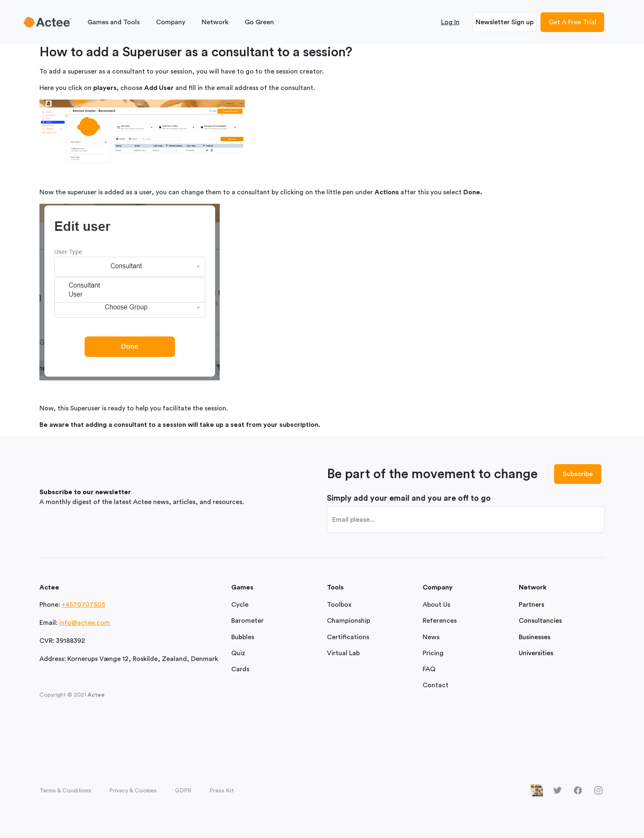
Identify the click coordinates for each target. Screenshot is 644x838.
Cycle (240, 605)
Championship (348, 621)
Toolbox (339, 605)
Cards (240, 669)
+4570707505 (83, 605)
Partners (531, 605)
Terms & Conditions (65, 791)
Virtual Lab (343, 653)
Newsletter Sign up (505, 22)
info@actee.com (85, 623)
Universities (536, 653)
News (431, 637)
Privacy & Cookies (133, 791)
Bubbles (243, 637)
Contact (436, 686)
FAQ (429, 669)
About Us (436, 605)
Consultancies (540, 621)
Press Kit (222, 791)
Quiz (238, 653)
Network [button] (215, 22)
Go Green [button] (259, 22)
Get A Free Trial (573, 22)
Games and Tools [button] (114, 22)
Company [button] (171, 22)
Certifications (348, 637)
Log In (450, 22)
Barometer (247, 621)
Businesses (535, 637)
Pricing (433, 653)
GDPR (183, 791)
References (440, 621)
